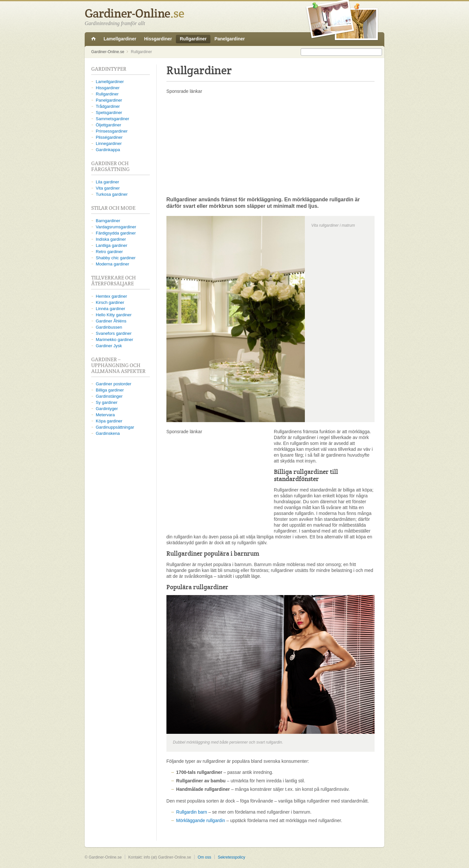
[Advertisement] (270, 145)
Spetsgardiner (109, 113)
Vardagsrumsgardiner (116, 227)
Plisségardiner (109, 137)
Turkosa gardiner (112, 194)
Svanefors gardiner (114, 333)
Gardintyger (107, 409)
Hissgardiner (158, 39)
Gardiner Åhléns (111, 321)
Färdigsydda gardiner (116, 233)
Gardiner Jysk (109, 346)
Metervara (105, 415)
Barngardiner (108, 221)
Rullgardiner (193, 39)
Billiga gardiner (110, 390)
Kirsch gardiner (110, 302)
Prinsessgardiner (112, 131)
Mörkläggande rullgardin (201, 820)
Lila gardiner (107, 182)
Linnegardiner (109, 143)
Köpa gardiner (109, 421)
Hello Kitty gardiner (114, 315)
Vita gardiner (108, 188)
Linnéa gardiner (110, 309)
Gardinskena (108, 433)
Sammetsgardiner (113, 119)
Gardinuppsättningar (115, 427)
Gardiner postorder (114, 384)
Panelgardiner (229, 39)
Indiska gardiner (111, 239)
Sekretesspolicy (232, 857)
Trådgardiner (108, 106)
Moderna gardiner (113, 264)
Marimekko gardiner (114, 340)
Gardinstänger (109, 396)
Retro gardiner (109, 252)
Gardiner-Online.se (93, 39)
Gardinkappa (108, 150)
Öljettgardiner (108, 125)
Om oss (204, 857)
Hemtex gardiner (111, 296)
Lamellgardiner (120, 39)
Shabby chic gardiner (116, 258)
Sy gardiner (107, 402)
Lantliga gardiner (112, 245)
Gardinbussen (109, 327)
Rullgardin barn (192, 812)
